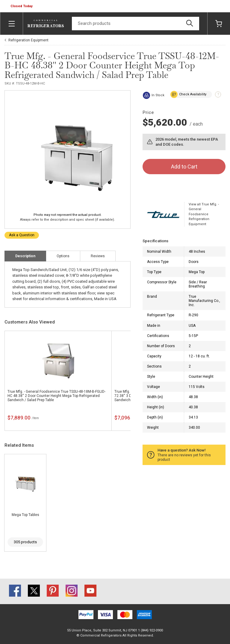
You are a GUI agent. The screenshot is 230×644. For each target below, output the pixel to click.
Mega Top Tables (25, 515)
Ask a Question (22, 235)
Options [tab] (63, 256)
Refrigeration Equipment (28, 40)
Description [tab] (25, 256)
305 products (25, 542)
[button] (22, 6)
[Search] (136, 24)
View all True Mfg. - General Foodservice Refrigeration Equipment (204, 214)
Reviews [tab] (98, 256)
